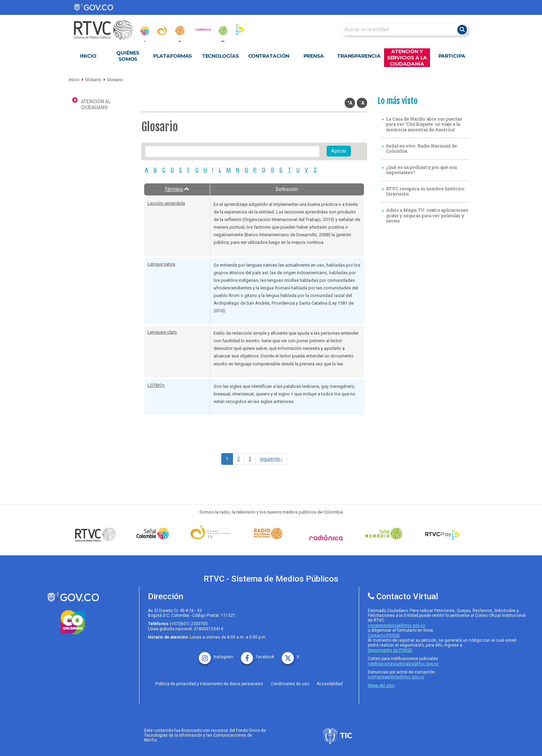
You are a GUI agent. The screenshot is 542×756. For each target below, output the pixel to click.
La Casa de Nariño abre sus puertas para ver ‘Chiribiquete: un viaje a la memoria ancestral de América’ (424, 124)
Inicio (88, 56)
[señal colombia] (155, 534)
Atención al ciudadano (96, 104)
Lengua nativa (161, 264)
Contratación (269, 56)
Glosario (93, 80)
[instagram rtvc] (216, 655)
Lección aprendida (166, 203)
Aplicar (339, 151)
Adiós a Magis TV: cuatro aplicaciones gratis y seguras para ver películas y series (427, 215)
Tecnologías (221, 56)
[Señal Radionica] (328, 538)
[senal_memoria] (223, 31)
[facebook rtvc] (258, 655)
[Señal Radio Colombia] (270, 534)
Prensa (314, 56)
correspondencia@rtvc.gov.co (396, 625)
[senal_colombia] (144, 31)
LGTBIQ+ (156, 385)
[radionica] (203, 29)
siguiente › (271, 459)
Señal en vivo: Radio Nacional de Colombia (422, 149)
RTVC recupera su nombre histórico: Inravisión (426, 191)
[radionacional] (180, 31)
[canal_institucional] (162, 30)
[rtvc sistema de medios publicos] (73, 597)
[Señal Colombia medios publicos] (97, 534)
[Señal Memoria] (385, 534)
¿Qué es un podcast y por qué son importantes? (422, 170)
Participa (452, 56)
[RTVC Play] (443, 534)
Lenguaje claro (162, 332)
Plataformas (172, 56)
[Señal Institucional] (212, 534)
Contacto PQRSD (384, 635)
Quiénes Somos (128, 56)
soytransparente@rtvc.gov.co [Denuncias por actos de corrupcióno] (396, 677)
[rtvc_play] (240, 29)
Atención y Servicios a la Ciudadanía (407, 58)
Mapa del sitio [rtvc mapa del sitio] (381, 686)
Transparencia (359, 56)
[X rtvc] (291, 655)
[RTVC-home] (107, 30)
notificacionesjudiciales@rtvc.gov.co (403, 664)
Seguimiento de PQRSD (390, 650)
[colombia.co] (73, 622)
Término (177, 189)
